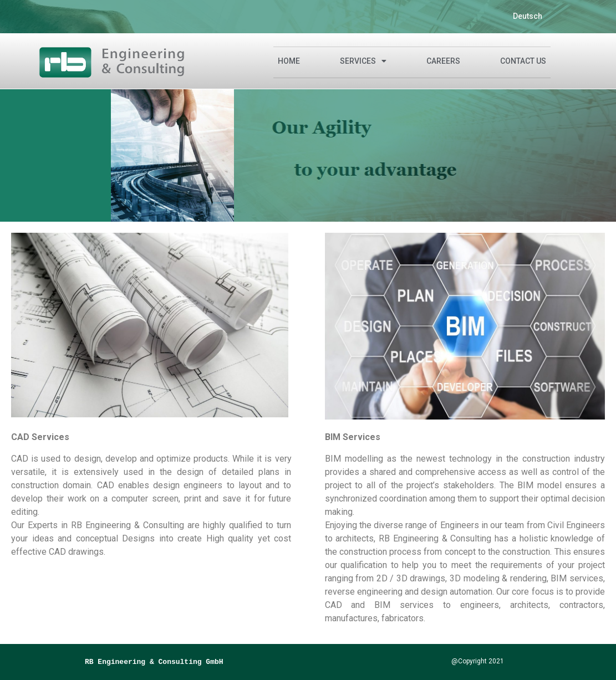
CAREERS (443, 61)
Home (289, 61)
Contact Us (523, 61)
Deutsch (528, 16)
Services (363, 61)
